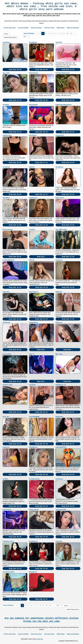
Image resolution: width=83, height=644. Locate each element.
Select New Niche (11, 37)
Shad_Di (32, 354)
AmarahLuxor (33, 198)
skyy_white (6, 73)
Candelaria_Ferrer (8, 541)
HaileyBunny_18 (61, 385)
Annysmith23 (60, 135)
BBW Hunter (61, 28)
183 (25, 37)
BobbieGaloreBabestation (63, 105)
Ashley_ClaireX (34, 510)
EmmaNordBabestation (63, 73)
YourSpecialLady (34, 479)
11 (71, 33)
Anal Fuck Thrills (49, 28)
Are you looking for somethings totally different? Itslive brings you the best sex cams (41, 620)
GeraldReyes (33, 42)
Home (6, 34)
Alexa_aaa (6, 417)
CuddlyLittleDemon (9, 260)
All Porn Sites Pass (10, 28)
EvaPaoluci (59, 260)
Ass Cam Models (23, 28)
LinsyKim (32, 229)
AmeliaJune (59, 479)
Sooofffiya (6, 105)
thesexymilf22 (33, 105)
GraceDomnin (33, 541)
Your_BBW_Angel (61, 229)
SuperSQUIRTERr (61, 447)
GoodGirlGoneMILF (9, 572)
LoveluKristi (6, 167)
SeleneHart (6, 292)
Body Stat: (15, 69)
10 (67, 33)
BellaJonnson (60, 198)
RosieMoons (59, 167)
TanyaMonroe (33, 447)
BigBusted (59, 292)
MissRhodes (6, 322)
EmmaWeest (33, 135)
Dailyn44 (32, 167)
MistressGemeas (8, 229)
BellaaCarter (59, 417)
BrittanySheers (34, 73)
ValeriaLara (6, 447)
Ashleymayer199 (61, 510)
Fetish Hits (40, 639)
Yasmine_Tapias (8, 385)
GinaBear (5, 479)
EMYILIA (32, 260)
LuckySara (32, 385)
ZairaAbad (59, 42)
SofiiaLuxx (59, 322)
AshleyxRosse (34, 322)
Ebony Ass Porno (36, 28)
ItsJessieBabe (7, 354)
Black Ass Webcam (73, 28)
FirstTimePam (7, 510)
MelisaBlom (6, 198)
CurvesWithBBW (34, 417)
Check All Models (29, 33)
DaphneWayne (34, 292)
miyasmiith (59, 541)
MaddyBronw (33, 572)
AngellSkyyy (6, 42)
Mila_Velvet (59, 354)
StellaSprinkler (7, 135)
